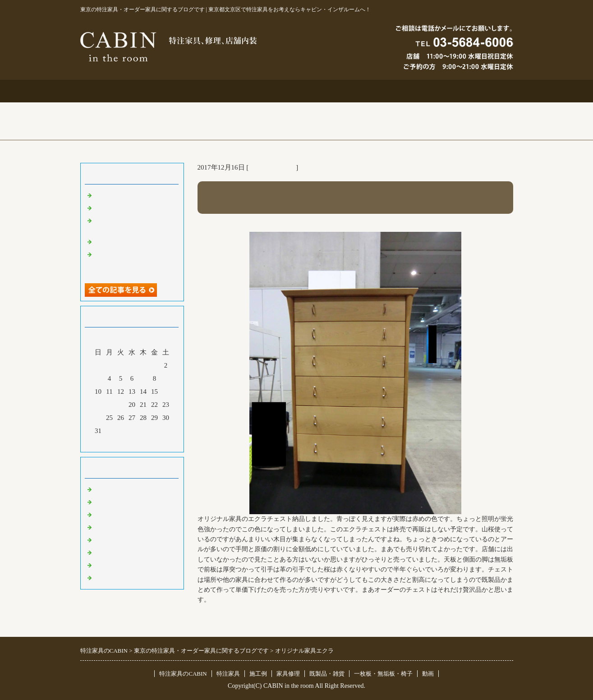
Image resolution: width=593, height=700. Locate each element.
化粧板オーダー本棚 (124, 241)
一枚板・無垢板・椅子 (383, 674)
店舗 (101, 527)
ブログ (470, 91)
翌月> (149, 443)
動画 (428, 674)
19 (121, 405)
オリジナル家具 (272, 167)
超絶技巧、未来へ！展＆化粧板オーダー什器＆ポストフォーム (134, 262)
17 (98, 405)
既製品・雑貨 (114, 514)
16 (166, 391)
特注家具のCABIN (183, 674)
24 (98, 418)
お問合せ (383, 91)
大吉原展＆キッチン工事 (131, 207)
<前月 (115, 443)
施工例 (296, 91)
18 (109, 405)
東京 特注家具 (115, 489)
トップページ (124, 91)
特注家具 (210, 91)
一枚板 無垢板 (117, 565)
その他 (104, 539)
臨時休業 (107, 577)
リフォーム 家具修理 (125, 502)
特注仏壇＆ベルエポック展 (134, 195)
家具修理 (288, 674)
